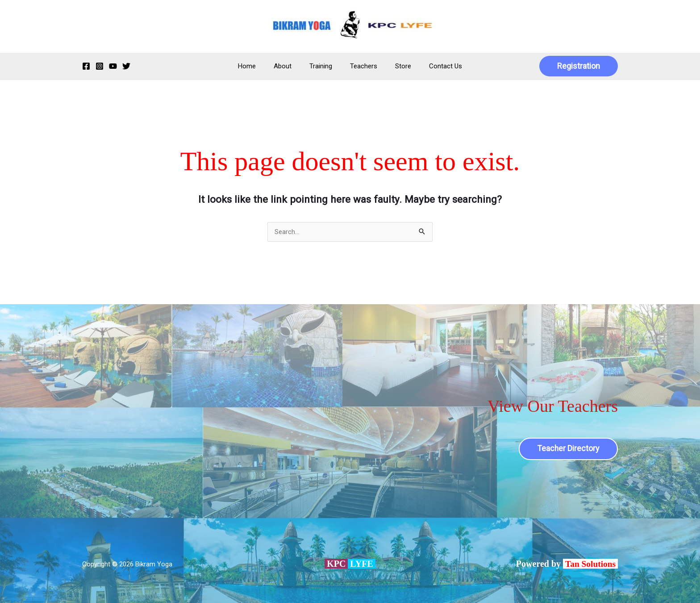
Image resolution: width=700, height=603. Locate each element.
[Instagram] (100, 66)
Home (258, 66)
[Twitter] (126, 66)
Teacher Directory (568, 449)
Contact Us (434, 66)
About (289, 66)
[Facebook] (86, 66)
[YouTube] (113, 66)
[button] (579, 66)
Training (323, 66)
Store (396, 66)
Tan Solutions (591, 564)
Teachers (361, 66)
